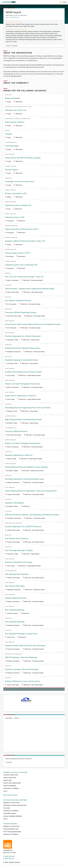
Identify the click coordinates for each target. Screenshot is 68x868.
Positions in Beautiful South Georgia (19, 562)
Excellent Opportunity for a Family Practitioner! (23, 336)
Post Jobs (7, 808)
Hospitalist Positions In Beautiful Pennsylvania (22, 348)
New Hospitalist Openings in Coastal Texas (21, 634)
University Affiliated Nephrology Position (21, 312)
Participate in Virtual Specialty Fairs (15, 805)
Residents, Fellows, (15, 772)
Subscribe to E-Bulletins (11, 788)
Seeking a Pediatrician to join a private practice (23, 681)
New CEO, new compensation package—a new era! (24, 277)
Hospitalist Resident (12, 98)
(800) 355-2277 (10, 859)
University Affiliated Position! (16, 431)
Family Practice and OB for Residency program (23, 158)
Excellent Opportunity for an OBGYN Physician (23, 526)
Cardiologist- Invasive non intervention (20, 181)
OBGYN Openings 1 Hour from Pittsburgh (21, 657)
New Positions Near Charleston (17, 538)
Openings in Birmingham (14, 503)
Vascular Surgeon (11, 170)
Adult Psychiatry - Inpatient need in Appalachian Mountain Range (30, 289)
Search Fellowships (10, 786)
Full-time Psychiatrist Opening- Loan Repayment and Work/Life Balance (32, 515)
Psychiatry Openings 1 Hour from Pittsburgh (22, 669)
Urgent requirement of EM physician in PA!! (22, 229)
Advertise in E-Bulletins (11, 811)
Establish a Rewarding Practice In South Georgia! (23, 372)
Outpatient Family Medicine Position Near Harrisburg (25, 645)
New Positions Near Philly (15, 586)
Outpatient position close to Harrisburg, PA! (21, 265)
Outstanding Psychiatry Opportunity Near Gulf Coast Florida (28, 408)
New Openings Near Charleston (17, 574)
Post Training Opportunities (12, 832)
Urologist (8, 134)
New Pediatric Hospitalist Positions (18, 300)
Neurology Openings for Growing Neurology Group (24, 479)
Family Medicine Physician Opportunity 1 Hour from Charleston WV (31, 491)
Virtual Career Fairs (10, 777)
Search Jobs (7, 780)
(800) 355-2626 (10, 856)
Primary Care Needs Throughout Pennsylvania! (23, 384)
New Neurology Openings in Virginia (19, 550)
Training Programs (10, 824)
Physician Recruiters (15, 800)
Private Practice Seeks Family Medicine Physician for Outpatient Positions (33, 324)
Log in (5, 791)
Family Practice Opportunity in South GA (20, 396)
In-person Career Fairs (11, 775)
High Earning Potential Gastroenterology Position (23, 419)
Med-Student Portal (11, 795)
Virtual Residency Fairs (11, 829)
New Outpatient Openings (15, 610)
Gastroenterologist (12, 146)
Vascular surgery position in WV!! (18, 253)
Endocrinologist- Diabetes (15, 122)
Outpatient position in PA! (15, 217)
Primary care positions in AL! (16, 193)
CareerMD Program (10, 813)
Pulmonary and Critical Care (16, 110)
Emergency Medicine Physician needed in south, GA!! (25, 241)
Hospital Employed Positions (16, 598)
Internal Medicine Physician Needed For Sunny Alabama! (26, 467)
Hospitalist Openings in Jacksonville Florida (21, 360)
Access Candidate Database (13, 816)
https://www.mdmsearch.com (13, 17)
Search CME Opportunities (12, 783)
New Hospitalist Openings (15, 622)
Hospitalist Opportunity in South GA (19, 455)
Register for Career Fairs (11, 803)
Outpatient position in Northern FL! (18, 205)
